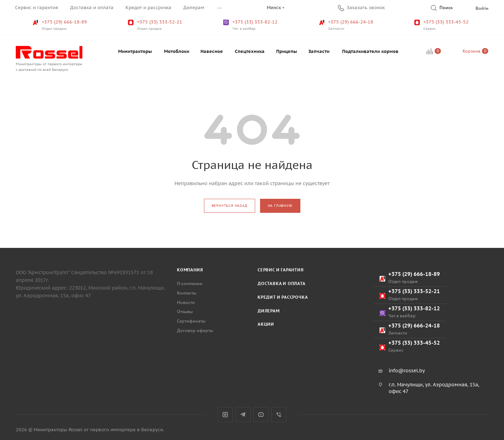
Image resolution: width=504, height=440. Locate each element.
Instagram (225, 415)
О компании (190, 283)
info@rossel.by (407, 371)
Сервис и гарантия (281, 270)
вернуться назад (230, 206)
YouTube (261, 415)
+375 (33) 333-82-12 (251, 25)
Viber (279, 415)
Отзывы (185, 312)
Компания (190, 270)
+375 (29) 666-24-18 (347, 25)
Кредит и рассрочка (283, 297)
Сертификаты (191, 321)
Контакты (187, 293)
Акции (266, 324)
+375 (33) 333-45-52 (442, 25)
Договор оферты (195, 330)
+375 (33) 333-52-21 (156, 25)
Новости (186, 302)
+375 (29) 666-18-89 (60, 25)
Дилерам (269, 311)
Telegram (243, 415)
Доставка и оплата (282, 283)
